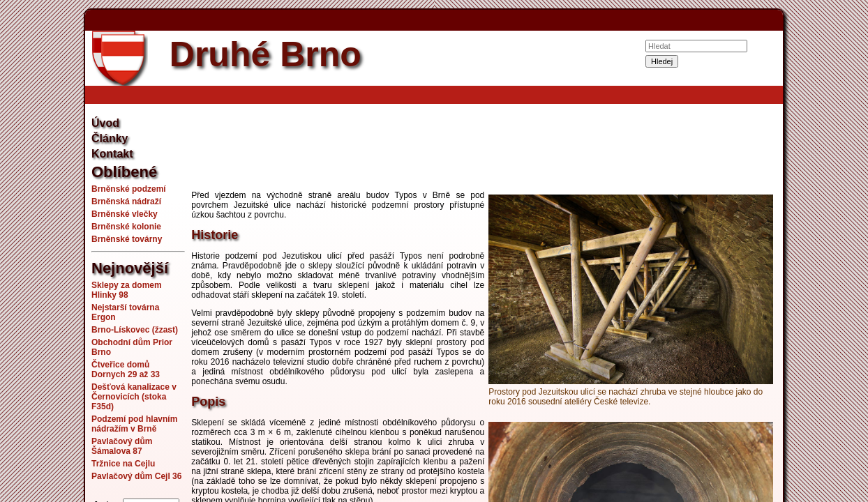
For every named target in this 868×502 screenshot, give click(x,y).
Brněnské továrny (127, 239)
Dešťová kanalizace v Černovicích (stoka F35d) (134, 397)
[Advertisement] (484, 149)
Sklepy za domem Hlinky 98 (127, 290)
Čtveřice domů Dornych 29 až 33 (126, 370)
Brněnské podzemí (129, 189)
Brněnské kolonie (126, 227)
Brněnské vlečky (125, 214)
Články (110, 138)
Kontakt (112, 154)
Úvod (105, 123)
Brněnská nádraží (126, 201)
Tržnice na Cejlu (123, 464)
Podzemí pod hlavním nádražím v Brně (134, 424)
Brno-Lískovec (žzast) (135, 330)
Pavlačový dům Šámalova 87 (122, 446)
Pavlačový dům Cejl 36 (136, 476)
